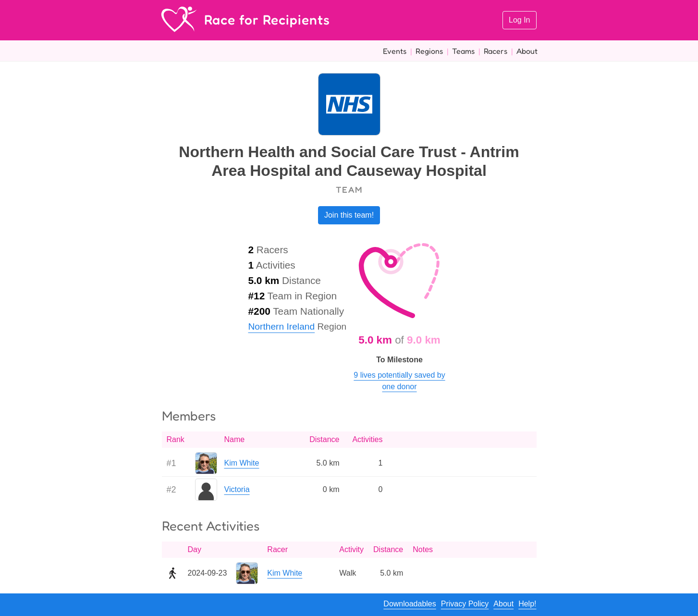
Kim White (242, 463)
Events (395, 51)
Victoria (237, 489)
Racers (496, 51)
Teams (463, 51)
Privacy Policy (465, 604)
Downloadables (410, 604)
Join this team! (349, 215)
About (527, 51)
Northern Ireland (282, 326)
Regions (429, 51)
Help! (527, 604)
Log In (519, 20)
